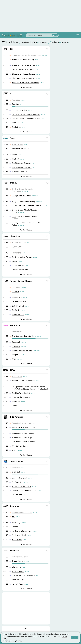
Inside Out (16, 346)
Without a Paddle (19, 242)
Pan (13, 516)
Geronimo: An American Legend (25, 491)
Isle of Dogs (17, 527)
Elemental (16, 342)
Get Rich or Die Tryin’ (20, 270)
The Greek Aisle (18, 580)
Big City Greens (18, 223)
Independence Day (19, 110)
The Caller (16, 468)
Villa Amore (16, 567)
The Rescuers (17, 332)
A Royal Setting (18, 571)
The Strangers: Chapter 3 (22, 167)
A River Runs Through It (21, 486)
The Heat (15, 159)
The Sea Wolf (17, 297)
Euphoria (16, 381)
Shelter (15, 155)
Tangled (15, 355)
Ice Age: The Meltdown (22, 195)
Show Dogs (16, 522)
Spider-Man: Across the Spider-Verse (26, 55)
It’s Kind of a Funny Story (22, 531)
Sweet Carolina (18, 561)
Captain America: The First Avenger (26, 114)
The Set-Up (16, 310)
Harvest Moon (18, 584)
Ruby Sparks (17, 539)
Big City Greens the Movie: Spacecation (22, 190)
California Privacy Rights (12, 641)
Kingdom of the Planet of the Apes (25, 82)
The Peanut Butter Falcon (22, 512)
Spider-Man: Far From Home (23, 65)
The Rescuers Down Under (23, 336)
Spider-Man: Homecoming (23, 59)
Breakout (16, 472)
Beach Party (17, 287)
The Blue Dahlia (18, 314)
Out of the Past (18, 306)
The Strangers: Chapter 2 (22, 163)
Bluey (14, 201)
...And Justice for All (20, 478)
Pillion (14, 406)
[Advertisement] (40, 16)
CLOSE (75, 637)
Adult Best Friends (19, 535)
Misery (15, 450)
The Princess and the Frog (22, 350)
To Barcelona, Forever (21, 557)
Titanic (14, 261)
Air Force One (17, 482)
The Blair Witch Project (21, 393)
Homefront (16, 253)
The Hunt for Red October (22, 257)
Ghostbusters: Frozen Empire (23, 74)
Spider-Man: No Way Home (23, 70)
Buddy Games (18, 247)
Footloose (16, 100)
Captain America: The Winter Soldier (26, 119)
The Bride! (16, 401)
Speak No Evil (17, 144)
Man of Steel (17, 376)
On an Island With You (21, 302)
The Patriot (16, 127)
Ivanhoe (15, 291)
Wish (14, 359)
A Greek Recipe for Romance (23, 575)
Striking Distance (19, 495)
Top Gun (15, 104)
